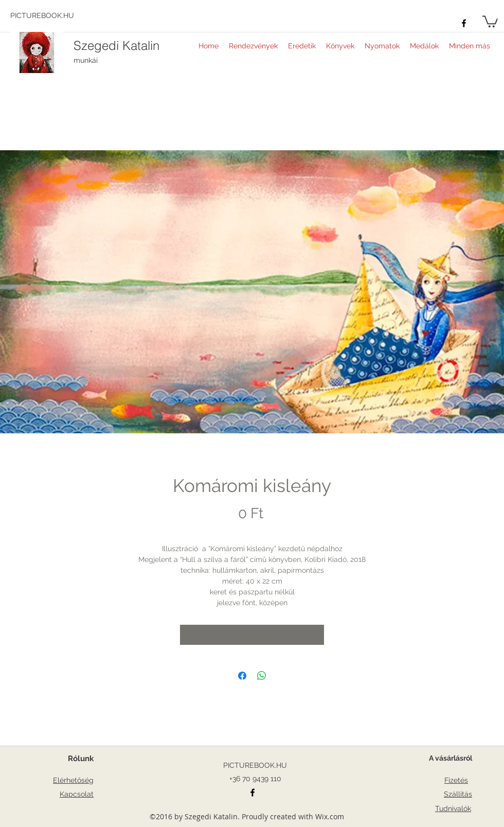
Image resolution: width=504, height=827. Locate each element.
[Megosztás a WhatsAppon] (262, 676)
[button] (490, 21)
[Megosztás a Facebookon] (242, 676)
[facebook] (464, 23)
